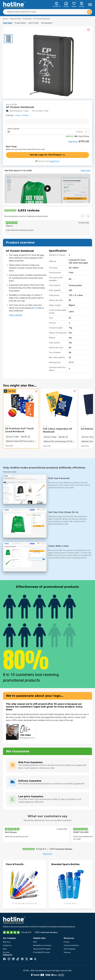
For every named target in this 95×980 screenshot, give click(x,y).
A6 (33, 308)
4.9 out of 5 (41, 849)
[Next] (30, 421)
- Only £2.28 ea (77, 136)
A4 (43, 308)
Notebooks (27, 19)
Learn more (9, 446)
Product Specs (20, 23)
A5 (36, 308)
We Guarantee (47, 23)
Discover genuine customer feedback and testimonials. (26, 216)
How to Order (34, 23)
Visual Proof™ (55, 161)
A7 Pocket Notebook (42, 19)
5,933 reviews (29, 210)
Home (5, 19)
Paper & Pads (15, 19)
